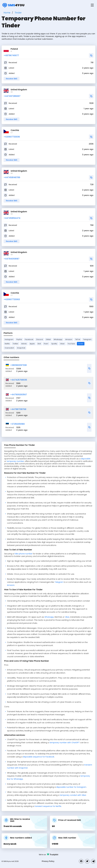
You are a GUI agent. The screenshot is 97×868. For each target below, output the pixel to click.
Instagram (9, 339)
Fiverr (46, 344)
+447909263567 (19, 395)
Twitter (15, 344)
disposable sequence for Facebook (39, 757)
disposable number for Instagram (71, 787)
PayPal (19, 339)
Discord (40, 339)
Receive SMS (12, 79)
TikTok (78, 339)
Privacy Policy (48, 861)
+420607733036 (12, 137)
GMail (48, 339)
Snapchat (21, 348)
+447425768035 (19, 380)
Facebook (29, 339)
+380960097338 (18, 365)
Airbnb (24, 344)
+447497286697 (12, 96)
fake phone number (23, 554)
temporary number (15, 461)
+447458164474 (12, 218)
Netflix (7, 344)
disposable (86, 459)
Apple (32, 344)
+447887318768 (18, 409)
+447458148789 (12, 177)
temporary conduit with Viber (73, 795)
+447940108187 (11, 259)
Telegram (87, 339)
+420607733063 (12, 299)
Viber (62, 344)
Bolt (39, 344)
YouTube (71, 344)
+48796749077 (11, 55)
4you (13, 5)
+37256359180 (17, 424)
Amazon (69, 339)
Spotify (54, 344)
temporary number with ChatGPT (65, 743)
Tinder (81, 344)
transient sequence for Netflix (48, 806)
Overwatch (9, 348)
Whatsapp (58, 339)
